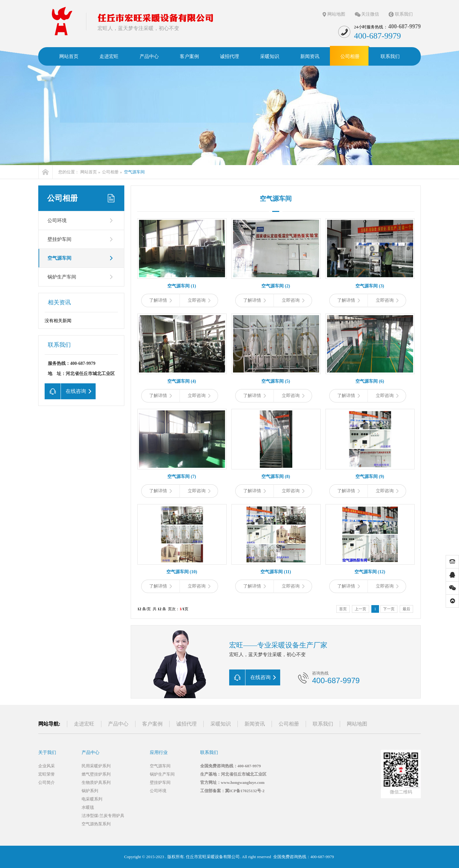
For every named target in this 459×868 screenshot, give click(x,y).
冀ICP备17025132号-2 (245, 791)
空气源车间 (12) (370, 572)
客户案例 (152, 724)
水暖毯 (88, 807)
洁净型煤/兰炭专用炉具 (103, 816)
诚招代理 (186, 724)
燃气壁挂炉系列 (96, 774)
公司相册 (110, 172)
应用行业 (159, 752)
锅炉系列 (90, 791)
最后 (406, 609)
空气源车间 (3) (370, 286)
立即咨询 (199, 300)
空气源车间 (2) (276, 286)
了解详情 (160, 300)
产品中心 (118, 724)
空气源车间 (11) (276, 572)
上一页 (361, 609)
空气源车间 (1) (182, 286)
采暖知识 (221, 724)
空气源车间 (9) (370, 477)
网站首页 (89, 172)
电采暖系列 (92, 799)
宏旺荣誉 (47, 774)
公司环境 (57, 221)
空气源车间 (134, 172)
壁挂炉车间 (59, 239)
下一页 (389, 609)
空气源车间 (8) (276, 477)
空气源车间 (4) (182, 381)
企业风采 (47, 766)
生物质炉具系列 (96, 782)
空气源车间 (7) (182, 477)
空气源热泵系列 (96, 824)
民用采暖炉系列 (96, 766)
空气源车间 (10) (182, 572)
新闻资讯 (255, 724)
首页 (343, 609)
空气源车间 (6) (370, 381)
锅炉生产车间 (62, 277)
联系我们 (404, 14)
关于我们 (47, 752)
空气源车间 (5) (276, 381)
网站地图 (336, 14)
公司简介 (47, 782)
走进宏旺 (84, 724)
